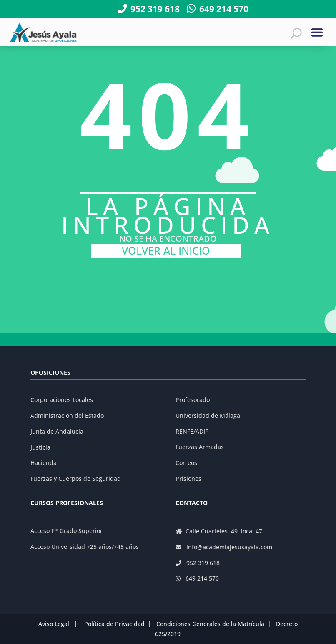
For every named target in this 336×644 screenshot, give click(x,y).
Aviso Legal (54, 624)
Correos (186, 463)
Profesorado (193, 400)
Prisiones (188, 479)
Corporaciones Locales (62, 400)
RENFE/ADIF (192, 431)
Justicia (40, 447)
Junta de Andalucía (57, 431)
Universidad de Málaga (208, 415)
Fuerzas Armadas (200, 447)
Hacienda (44, 463)
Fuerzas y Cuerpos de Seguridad (76, 479)
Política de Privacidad (114, 624)
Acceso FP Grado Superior (66, 531)
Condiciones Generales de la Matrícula (210, 624)
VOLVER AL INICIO (166, 251)
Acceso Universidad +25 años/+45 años (85, 547)
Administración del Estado (67, 415)
